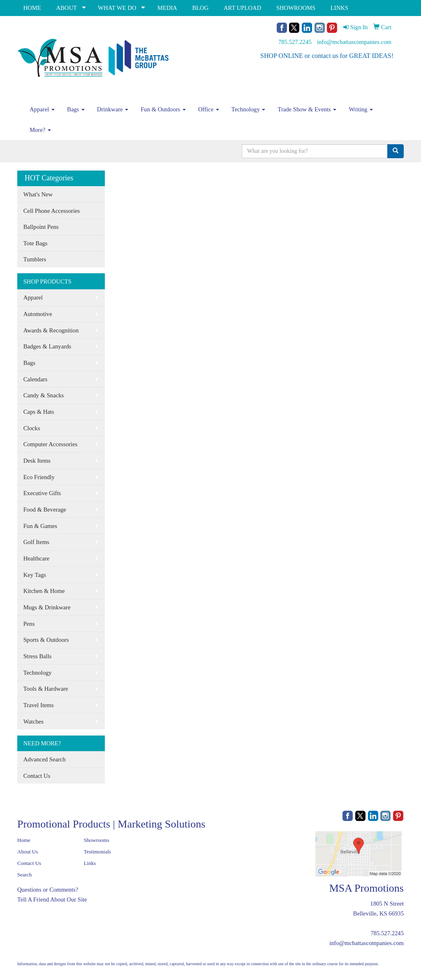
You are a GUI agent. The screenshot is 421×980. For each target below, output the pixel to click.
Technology (249, 109)
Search (24, 875)
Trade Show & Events (307, 109)
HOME (32, 8)
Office (209, 109)
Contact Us (37, 776)
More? (40, 130)
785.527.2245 (295, 42)
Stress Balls (38, 656)
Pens (29, 624)
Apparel (42, 109)
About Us (28, 852)
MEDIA (167, 8)
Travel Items (39, 705)
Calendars (36, 379)
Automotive (38, 314)
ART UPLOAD (242, 8)
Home (24, 840)
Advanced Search (45, 759)
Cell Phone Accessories (52, 211)
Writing (361, 109)
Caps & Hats (39, 412)
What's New (38, 194)
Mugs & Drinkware (47, 607)
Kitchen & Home (44, 591)
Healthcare (36, 558)
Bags (76, 109)
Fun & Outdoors (163, 109)
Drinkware (113, 109)
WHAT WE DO (117, 8)
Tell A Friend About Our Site (52, 899)
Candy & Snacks (44, 395)
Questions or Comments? (48, 890)
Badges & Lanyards (47, 346)
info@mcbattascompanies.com (354, 42)
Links (90, 863)
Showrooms (97, 840)
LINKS (339, 8)
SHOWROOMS (296, 8)
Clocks (32, 428)
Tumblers (35, 259)
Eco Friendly (39, 477)
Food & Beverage (45, 510)
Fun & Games (40, 526)
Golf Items (36, 542)
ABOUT (66, 8)
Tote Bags (36, 243)
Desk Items (37, 461)
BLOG (200, 8)
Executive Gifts (42, 493)
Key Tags (35, 575)
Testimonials (97, 852)
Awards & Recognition (51, 330)
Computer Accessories (50, 444)
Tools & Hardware (46, 689)
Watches (34, 722)
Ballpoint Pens (41, 227)
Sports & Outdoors (46, 640)
